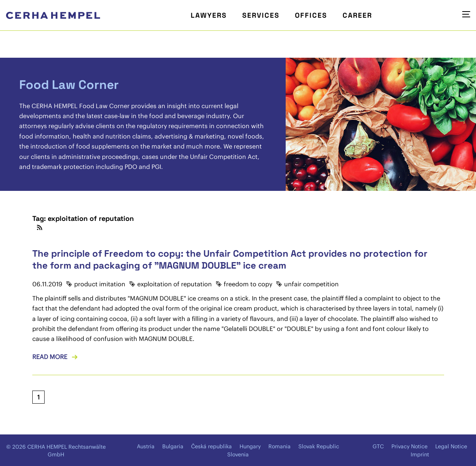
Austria (146, 446)
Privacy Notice (409, 446)
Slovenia (238, 454)
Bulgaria (173, 446)
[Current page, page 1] (38, 397)
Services (261, 15)
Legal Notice (451, 446)
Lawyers (209, 15)
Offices (311, 15)
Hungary (250, 446)
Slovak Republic (319, 446)
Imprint (420, 454)
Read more (50, 357)
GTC (378, 446)
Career (357, 15)
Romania (280, 446)
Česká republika (211, 446)
